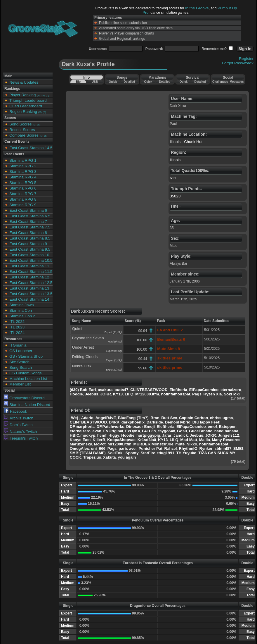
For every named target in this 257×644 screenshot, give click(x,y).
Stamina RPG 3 (23, 172)
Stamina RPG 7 (23, 194)
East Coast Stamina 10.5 (31, 260)
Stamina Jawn (22, 305)
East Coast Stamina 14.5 (31, 148)
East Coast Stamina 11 (29, 266)
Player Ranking (22, 95)
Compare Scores (24, 135)
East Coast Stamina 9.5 (30, 249)
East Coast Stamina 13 (29, 288)
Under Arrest (83, 347)
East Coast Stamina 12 (29, 277)
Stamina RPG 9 (23, 205)
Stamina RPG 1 (23, 160)
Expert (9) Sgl (114, 351)
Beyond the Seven (88, 338)
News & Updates (24, 82)
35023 (175, 196)
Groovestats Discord (24, 398)
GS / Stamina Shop (26, 356)
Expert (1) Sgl (114, 360)
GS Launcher (21, 351)
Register (246, 59)
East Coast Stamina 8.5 (30, 238)
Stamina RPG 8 (23, 199)
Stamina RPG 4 (23, 177)
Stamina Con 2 (22, 316)
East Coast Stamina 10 (29, 255)
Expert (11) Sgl (113, 332)
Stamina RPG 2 (23, 166)
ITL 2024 (17, 333)
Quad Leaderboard (26, 106)
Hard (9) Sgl (115, 342)
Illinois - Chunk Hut (186, 142)
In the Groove (197, 8)
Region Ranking (23, 112)
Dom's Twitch (18, 425)
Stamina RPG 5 (23, 183)
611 (173, 178)
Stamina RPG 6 (23, 188)
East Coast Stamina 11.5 (31, 272)
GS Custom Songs (25, 373)
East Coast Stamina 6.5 (30, 216)
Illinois (175, 160)
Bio (78, 82)
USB (95, 82)
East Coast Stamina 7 (28, 222)
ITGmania (18, 345)
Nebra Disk (82, 366)
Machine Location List (28, 379)
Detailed (129, 82)
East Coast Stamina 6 (28, 210)
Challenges (220, 82)
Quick (113, 82)
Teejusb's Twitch (21, 438)
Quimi (77, 329)
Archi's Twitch (19, 418)
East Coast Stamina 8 (28, 233)
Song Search (21, 367)
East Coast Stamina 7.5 (30, 227)
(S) (43, 95)
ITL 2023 (17, 327)
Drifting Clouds (85, 357)
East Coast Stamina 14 (29, 299)
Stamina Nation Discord (27, 405)
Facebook (15, 411)
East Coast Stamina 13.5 (31, 294)
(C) (47, 95)
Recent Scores (22, 130)
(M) (39, 95)
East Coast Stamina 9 (28, 244)
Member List (20, 384)
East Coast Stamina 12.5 (31, 283)
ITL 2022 (17, 322)
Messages (237, 82)
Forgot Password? (238, 63)
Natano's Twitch (20, 432)
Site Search (19, 362)
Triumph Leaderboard (28, 100)
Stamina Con (21, 310)
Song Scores (20, 124)
